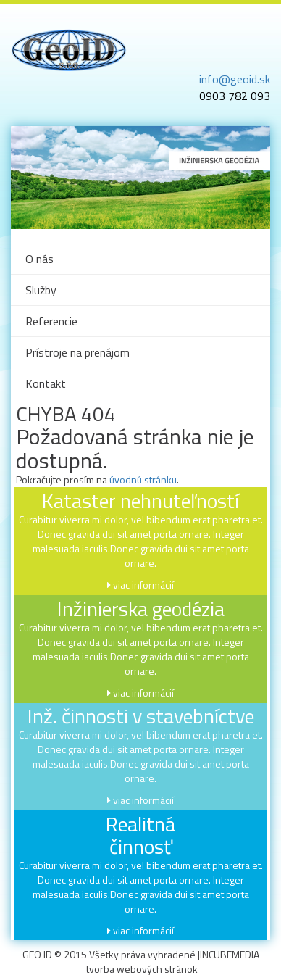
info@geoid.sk (235, 79)
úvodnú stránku (143, 479)
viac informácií (143, 585)
